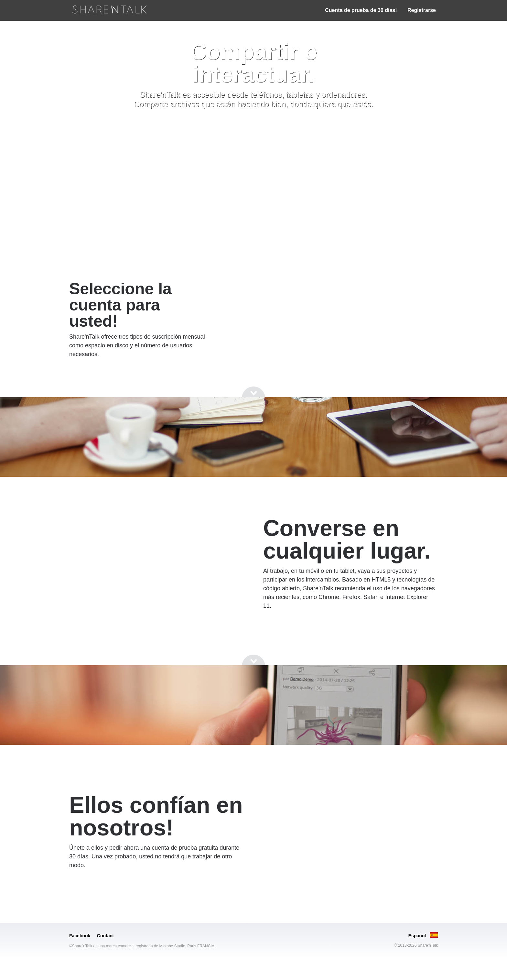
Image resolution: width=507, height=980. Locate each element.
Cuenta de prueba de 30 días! (361, 10)
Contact (105, 936)
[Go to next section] (253, 126)
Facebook (80, 936)
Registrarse (422, 10)
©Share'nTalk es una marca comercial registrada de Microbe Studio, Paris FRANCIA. (142, 946)
